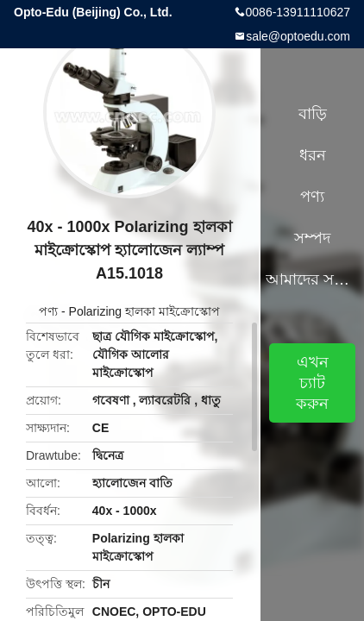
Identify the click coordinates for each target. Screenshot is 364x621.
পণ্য (48, 311)
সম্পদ (312, 238)
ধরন (313, 155)
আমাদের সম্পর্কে (312, 279)
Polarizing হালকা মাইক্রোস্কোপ (144, 311)
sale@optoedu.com (298, 36)
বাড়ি (313, 114)
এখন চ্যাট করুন (312, 383)
